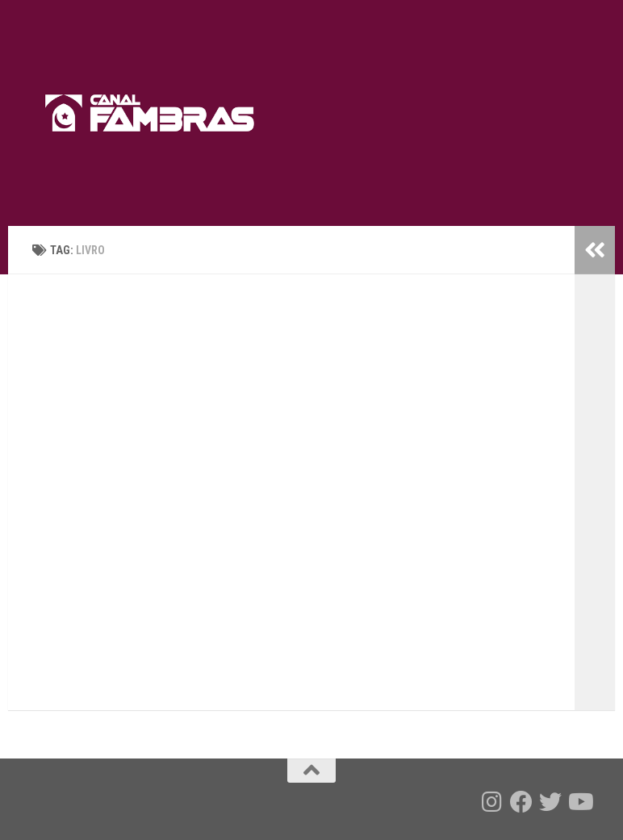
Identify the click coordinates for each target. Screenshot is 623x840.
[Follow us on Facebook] (521, 802)
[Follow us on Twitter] (550, 802)
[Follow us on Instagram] (492, 802)
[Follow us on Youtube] (579, 802)
